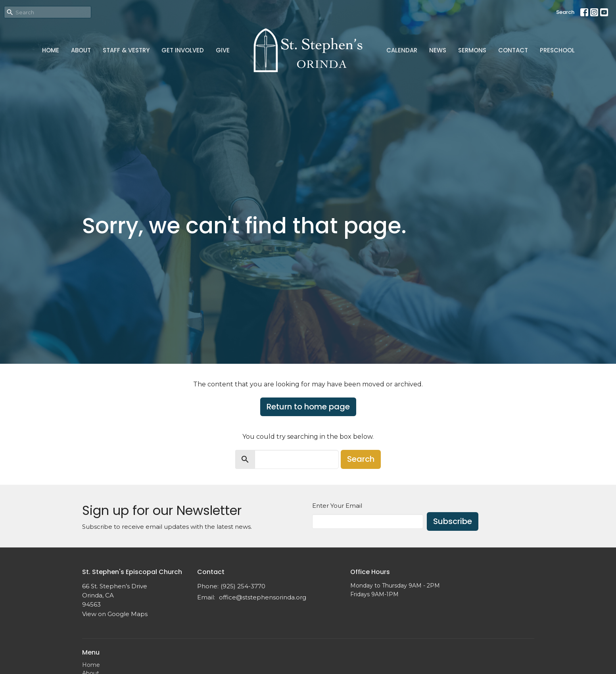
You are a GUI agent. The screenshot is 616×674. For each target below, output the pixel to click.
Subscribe (453, 521)
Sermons (472, 50)
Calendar (402, 50)
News (438, 50)
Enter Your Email (337, 506)
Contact (513, 50)
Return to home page (308, 407)
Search (565, 12)
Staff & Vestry (126, 50)
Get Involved (183, 50)
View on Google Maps (115, 614)
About (81, 50)
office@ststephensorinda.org (263, 597)
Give (223, 50)
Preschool (557, 50)
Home (51, 50)
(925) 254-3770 (243, 586)
